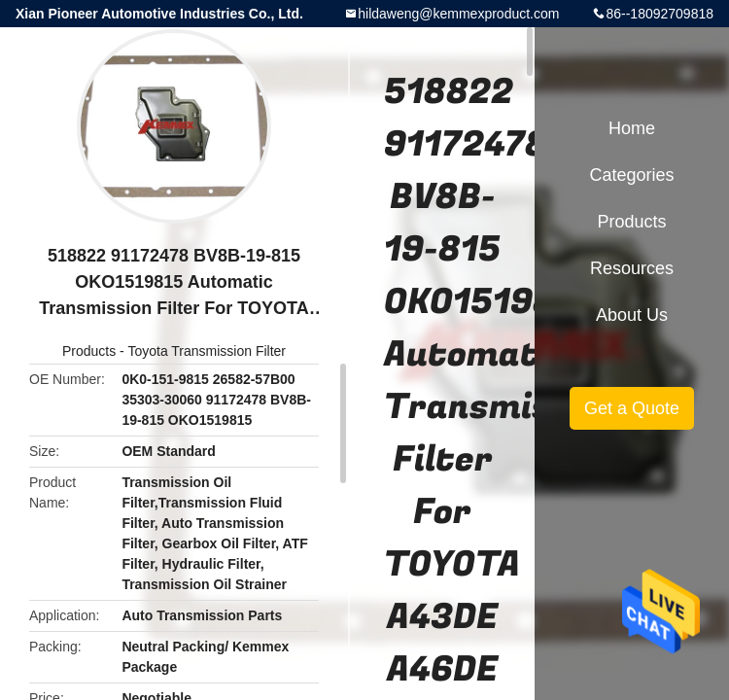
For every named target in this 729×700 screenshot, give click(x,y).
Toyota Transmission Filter (207, 351)
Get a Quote (632, 408)
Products (89, 351)
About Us (632, 315)
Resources (632, 268)
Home (632, 128)
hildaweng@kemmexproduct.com (458, 14)
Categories (631, 175)
